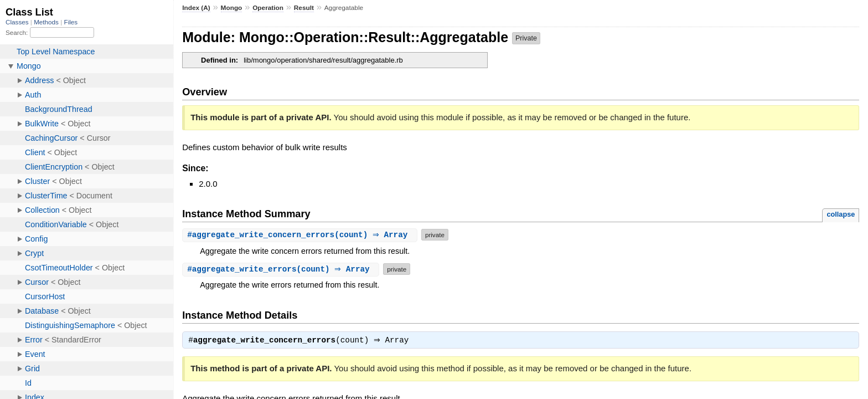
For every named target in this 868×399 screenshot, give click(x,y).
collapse (841, 214)
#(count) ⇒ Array (301, 235)
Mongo (232, 8)
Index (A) (196, 8)
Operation (268, 8)
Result (304, 8)
